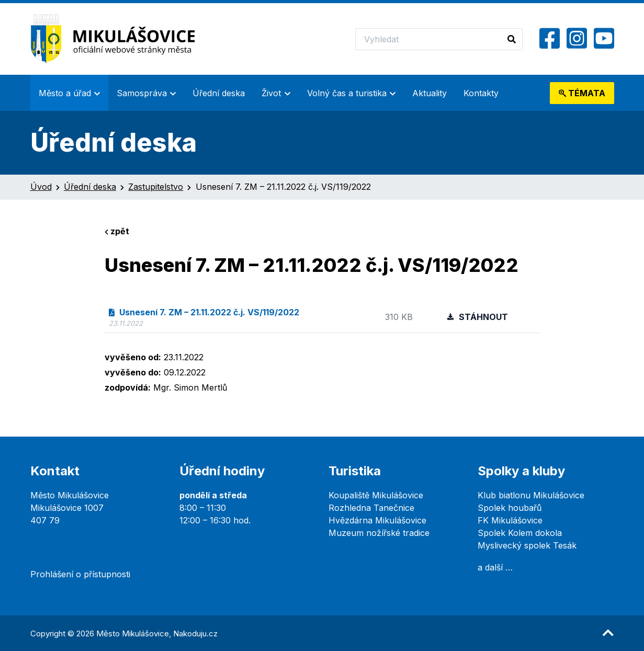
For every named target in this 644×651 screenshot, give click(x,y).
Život (271, 93)
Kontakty (481, 93)
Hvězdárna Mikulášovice (377, 520)
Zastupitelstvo (156, 187)
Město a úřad (65, 93)
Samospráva (142, 93)
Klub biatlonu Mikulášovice (531, 495)
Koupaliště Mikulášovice (376, 495)
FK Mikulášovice (510, 520)
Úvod (41, 187)
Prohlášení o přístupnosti (80, 574)
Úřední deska (219, 93)
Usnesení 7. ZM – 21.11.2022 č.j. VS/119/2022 (204, 312)
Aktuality (430, 93)
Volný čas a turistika (347, 93)
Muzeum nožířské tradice (379, 533)
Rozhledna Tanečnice (371, 508)
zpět (117, 231)
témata (582, 93)
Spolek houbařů (510, 508)
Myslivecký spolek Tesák (527, 545)
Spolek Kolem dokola (520, 533)
